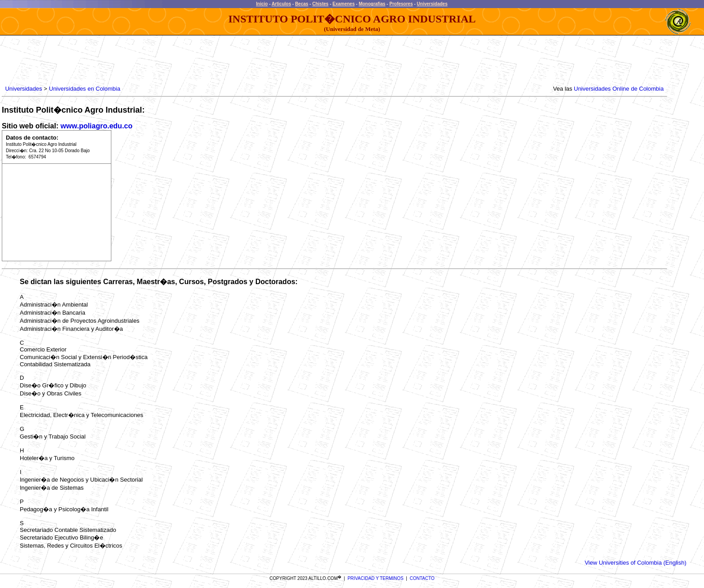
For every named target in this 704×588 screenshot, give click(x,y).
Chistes (320, 4)
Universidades (432, 4)
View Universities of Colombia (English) (636, 563)
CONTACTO (422, 578)
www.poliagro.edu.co (97, 126)
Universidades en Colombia (85, 89)
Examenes (344, 4)
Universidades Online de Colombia (619, 89)
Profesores (401, 4)
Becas (301, 4)
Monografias (372, 4)
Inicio (262, 4)
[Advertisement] (167, 61)
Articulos (281, 4)
